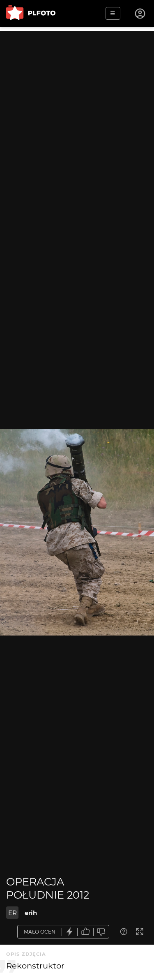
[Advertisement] (77, 108)
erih (31, 913)
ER (13, 913)
